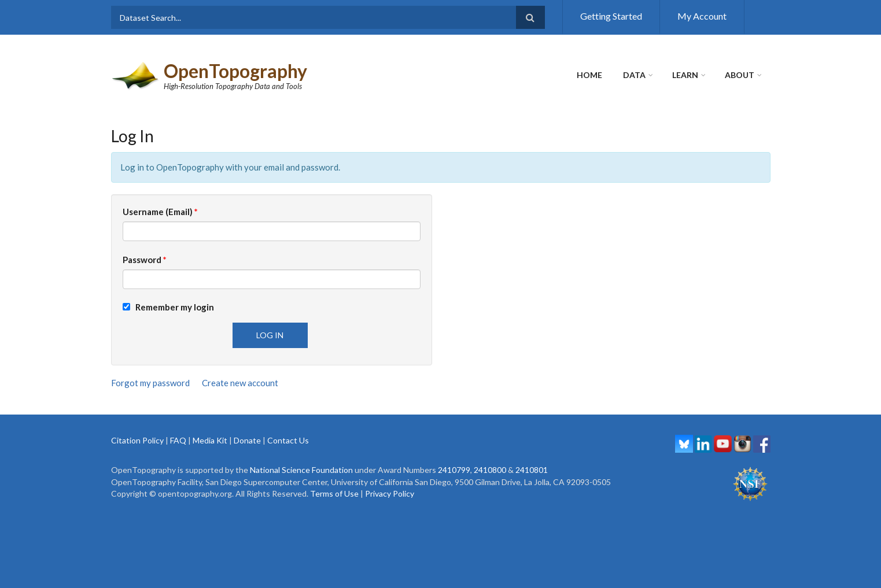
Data (634, 75)
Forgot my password (150, 383)
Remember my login (168, 307)
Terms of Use (334, 493)
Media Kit (210, 440)
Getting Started (611, 16)
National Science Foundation (301, 470)
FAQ (178, 440)
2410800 (490, 470)
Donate (247, 440)
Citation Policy (137, 440)
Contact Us (288, 440)
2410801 (532, 470)
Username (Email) (160, 212)
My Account (702, 16)
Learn (685, 75)
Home (589, 75)
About (740, 75)
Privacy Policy (390, 493)
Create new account (240, 383)
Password (145, 260)
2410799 (454, 470)
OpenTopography (235, 71)
